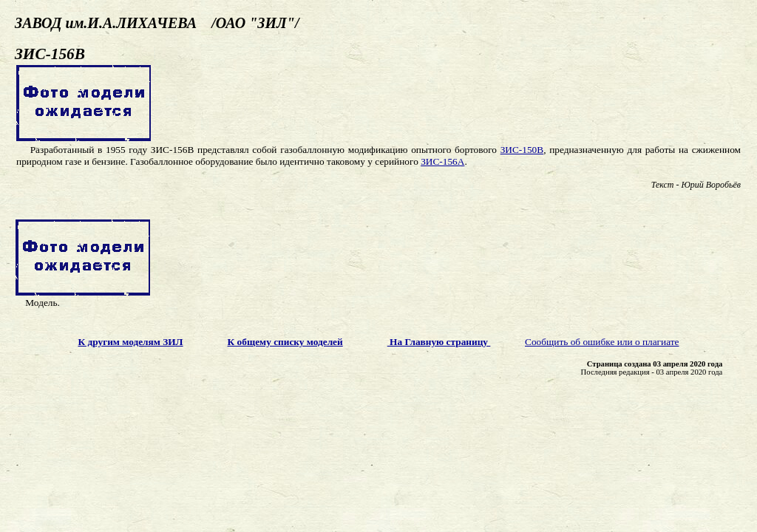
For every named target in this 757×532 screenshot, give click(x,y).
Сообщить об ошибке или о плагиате (602, 342)
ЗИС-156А (442, 161)
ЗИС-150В (522, 150)
